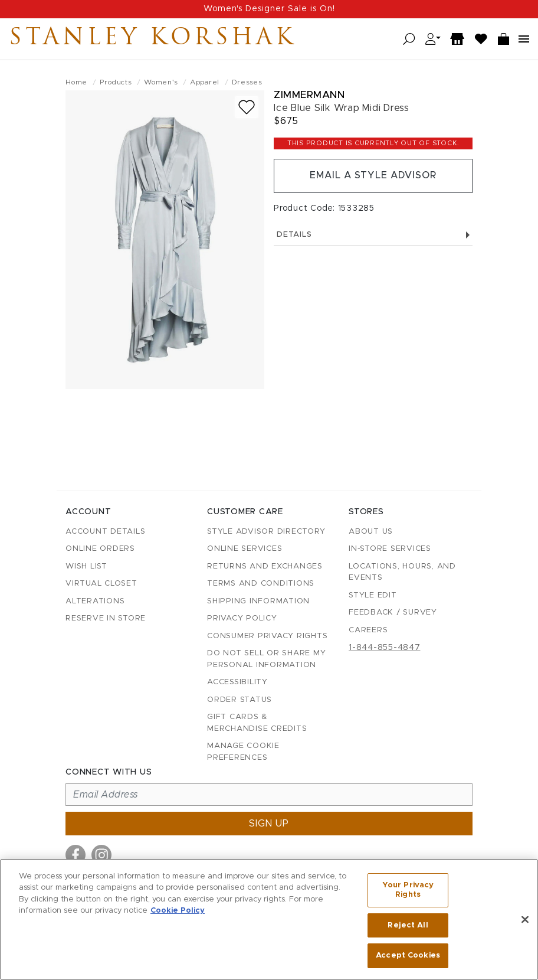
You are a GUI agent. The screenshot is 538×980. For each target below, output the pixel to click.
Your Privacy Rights (408, 891)
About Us (371, 532)
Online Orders (100, 549)
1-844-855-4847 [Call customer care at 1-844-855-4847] (385, 648)
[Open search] (409, 39)
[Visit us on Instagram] (101, 855)
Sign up (269, 824)
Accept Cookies (408, 955)
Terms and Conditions (261, 584)
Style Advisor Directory (266, 532)
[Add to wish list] (247, 107)
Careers (368, 630)
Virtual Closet (101, 584)
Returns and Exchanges (265, 566)
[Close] (525, 920)
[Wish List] (481, 39)
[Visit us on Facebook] (76, 855)
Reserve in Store (106, 618)
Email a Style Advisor (373, 176)
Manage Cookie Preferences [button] (243, 752)
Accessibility (237, 682)
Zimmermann (309, 95)
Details (373, 235)
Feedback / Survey (393, 612)
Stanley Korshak (153, 39)
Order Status (240, 700)
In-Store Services (390, 549)
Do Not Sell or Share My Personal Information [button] (266, 659)
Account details (105, 532)
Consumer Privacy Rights (267, 636)
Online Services (245, 549)
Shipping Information (258, 601)
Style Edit (373, 595)
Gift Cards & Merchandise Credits (257, 723)
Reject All (408, 925)
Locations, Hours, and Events (402, 572)
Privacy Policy (242, 618)
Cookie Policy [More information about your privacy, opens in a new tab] (178, 911)
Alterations (95, 601)
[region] (269, 919)
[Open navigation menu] (524, 39)
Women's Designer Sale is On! (269, 9)
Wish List (86, 566)
